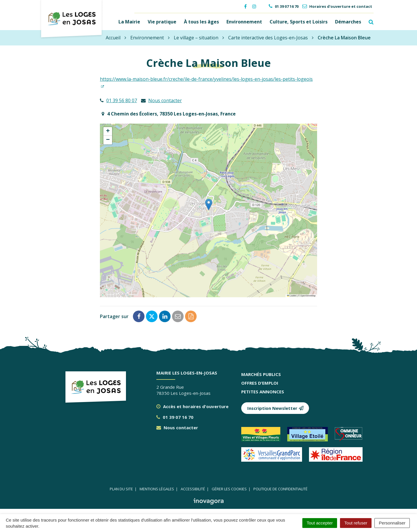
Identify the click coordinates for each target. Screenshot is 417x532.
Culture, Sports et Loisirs (299, 21)
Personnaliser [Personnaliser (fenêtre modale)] (392, 523)
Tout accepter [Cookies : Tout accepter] (320, 523)
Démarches (348, 21)
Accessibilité (193, 488)
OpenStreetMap (308, 295)
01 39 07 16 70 (175, 417)
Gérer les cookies (229, 488)
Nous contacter (165, 100)
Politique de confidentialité (280, 488)
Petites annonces (263, 391)
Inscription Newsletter (276, 408)
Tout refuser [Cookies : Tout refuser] (356, 523)
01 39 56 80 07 (122, 100)
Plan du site (121, 488)
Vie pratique (162, 21)
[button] (209, 204)
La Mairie (129, 21)
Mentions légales (157, 488)
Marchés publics (261, 374)
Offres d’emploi (260, 382)
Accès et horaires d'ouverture (192, 406)
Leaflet (292, 295)
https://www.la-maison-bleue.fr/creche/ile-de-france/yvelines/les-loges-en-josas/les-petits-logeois (206, 78)
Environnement (244, 21)
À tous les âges (201, 21)
